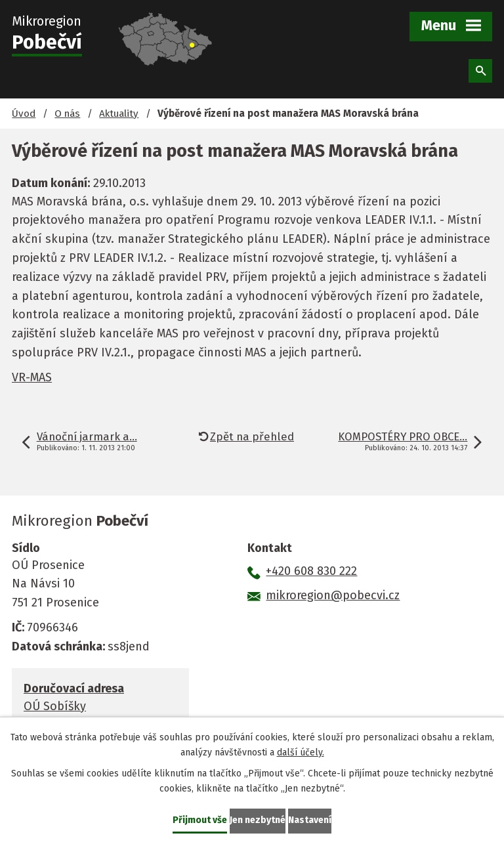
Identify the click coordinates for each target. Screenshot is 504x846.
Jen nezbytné (258, 820)
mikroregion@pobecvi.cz (333, 595)
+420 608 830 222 (311, 571)
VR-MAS (32, 377)
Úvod (24, 114)
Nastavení (310, 820)
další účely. (301, 752)
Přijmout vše (200, 820)
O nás (67, 114)
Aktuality (119, 114)
